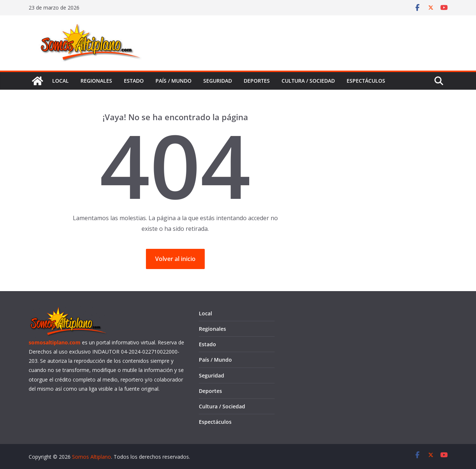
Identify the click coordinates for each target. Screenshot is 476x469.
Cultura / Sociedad (308, 81)
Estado (134, 81)
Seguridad (218, 81)
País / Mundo (173, 81)
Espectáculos (366, 81)
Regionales (96, 81)
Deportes (257, 81)
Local (60, 81)
